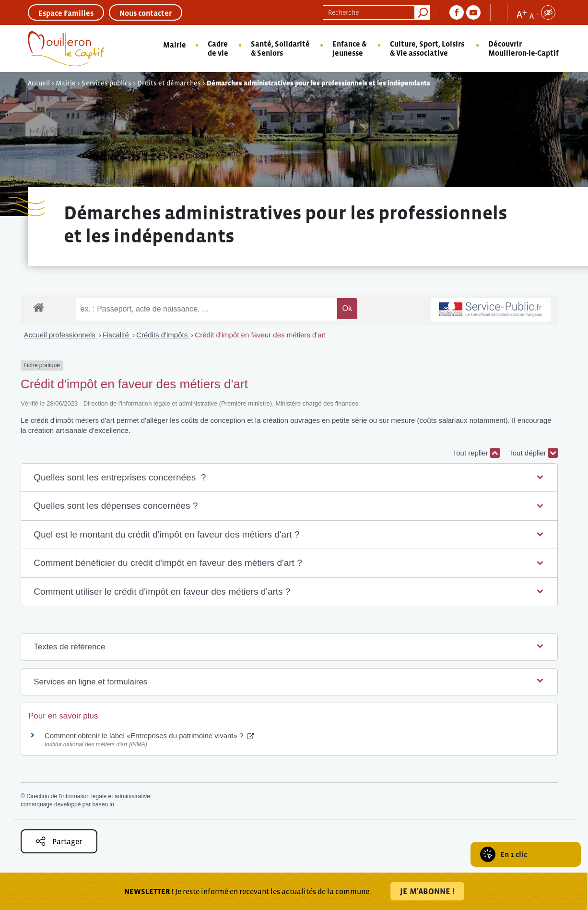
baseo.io (103, 804)
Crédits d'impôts (163, 335)
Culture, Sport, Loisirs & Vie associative (427, 48)
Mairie (175, 45)
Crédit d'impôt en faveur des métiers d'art (260, 335)
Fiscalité (117, 335)
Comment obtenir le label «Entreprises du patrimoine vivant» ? (149, 736)
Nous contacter (146, 13)
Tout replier (476, 453)
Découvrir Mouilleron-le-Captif (523, 48)
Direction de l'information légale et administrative (88, 796)
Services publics (106, 83)
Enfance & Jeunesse (349, 48)
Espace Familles (66, 13)
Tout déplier (533, 453)
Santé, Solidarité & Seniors (280, 48)
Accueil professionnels (61, 335)
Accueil (39, 83)
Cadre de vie (218, 48)
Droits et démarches (169, 83)
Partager (59, 841)
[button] (289, 478)
